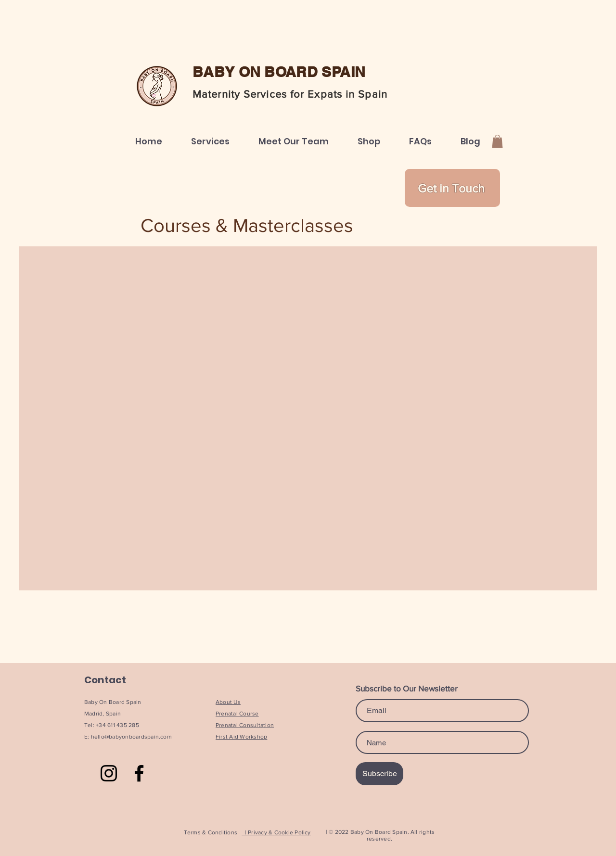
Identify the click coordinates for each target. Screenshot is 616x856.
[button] (210, 141)
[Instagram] (109, 773)
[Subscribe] (379, 774)
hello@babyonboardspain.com (131, 737)
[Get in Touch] (452, 188)
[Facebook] (139, 773)
